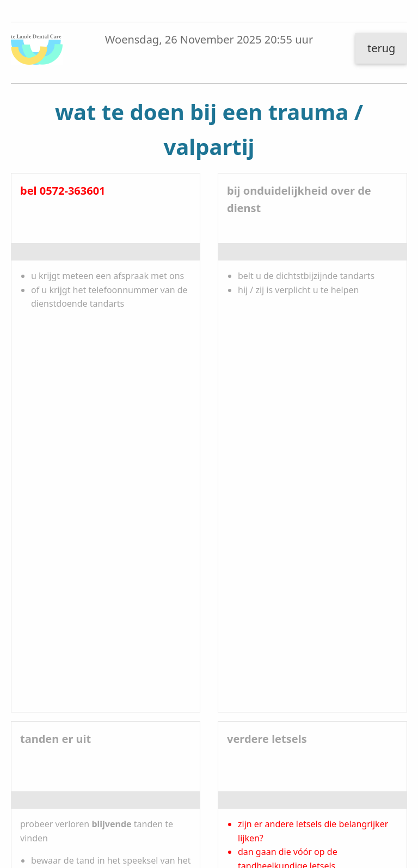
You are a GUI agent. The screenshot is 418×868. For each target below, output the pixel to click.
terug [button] (381, 48)
